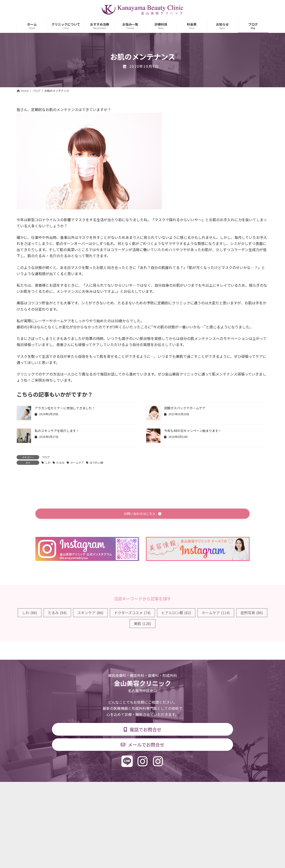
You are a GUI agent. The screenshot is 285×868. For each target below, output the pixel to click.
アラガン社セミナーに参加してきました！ (65, 408)
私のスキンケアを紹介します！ (57, 431)
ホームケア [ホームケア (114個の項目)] (216, 613)
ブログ (46, 457)
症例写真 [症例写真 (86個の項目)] (252, 613)
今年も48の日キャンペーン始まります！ (193, 431)
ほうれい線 (96, 462)
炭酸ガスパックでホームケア (185, 408)
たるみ (60, 462)
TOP (68, 789)
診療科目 (89, 789)
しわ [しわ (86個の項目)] (30, 613)
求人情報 (178, 789)
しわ (48, 462)
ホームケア (77, 462)
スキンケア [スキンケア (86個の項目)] (90, 613)
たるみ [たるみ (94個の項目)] (57, 613)
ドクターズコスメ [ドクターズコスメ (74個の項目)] (132, 613)
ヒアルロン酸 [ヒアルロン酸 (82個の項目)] (176, 613)
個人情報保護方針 (208, 789)
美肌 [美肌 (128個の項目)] (142, 624)
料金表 (156, 789)
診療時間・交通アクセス (123, 789)
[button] (142, 514)
